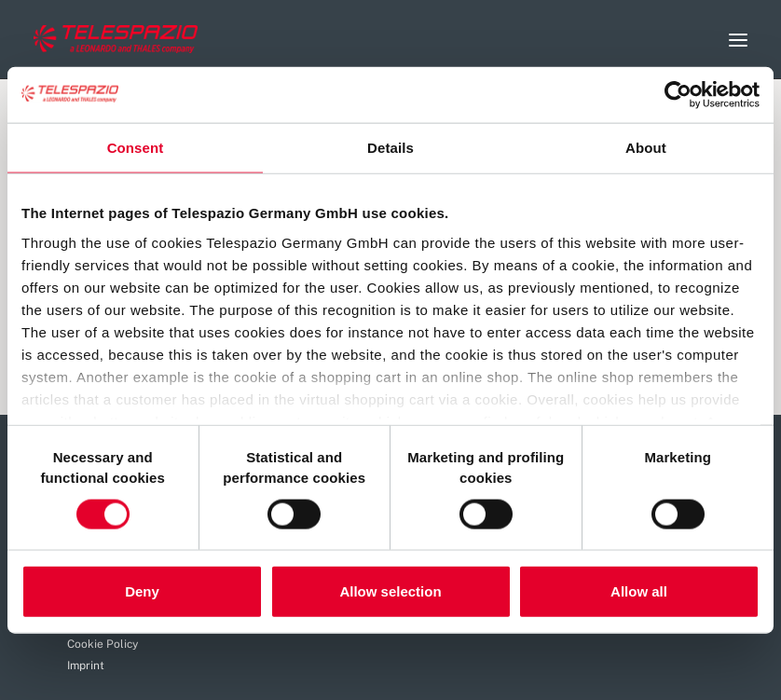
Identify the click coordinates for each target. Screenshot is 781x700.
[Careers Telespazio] (116, 39)
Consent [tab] (136, 147)
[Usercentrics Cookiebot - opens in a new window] (678, 94)
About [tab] (646, 147)
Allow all (639, 591)
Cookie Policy (103, 644)
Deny (142, 591)
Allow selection (390, 591)
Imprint (86, 666)
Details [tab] (390, 147)
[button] (738, 40)
